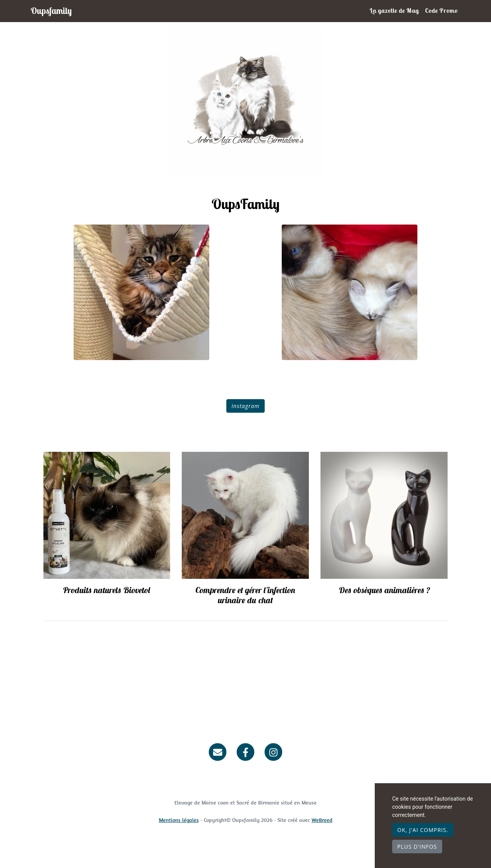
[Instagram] (273, 752)
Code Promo (441, 10)
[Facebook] (245, 752)
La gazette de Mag (394, 10)
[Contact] (218, 752)
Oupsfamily (51, 11)
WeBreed (322, 820)
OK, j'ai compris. (423, 830)
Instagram (245, 406)
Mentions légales (179, 820)
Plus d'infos (417, 847)
